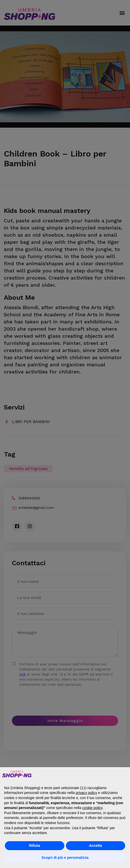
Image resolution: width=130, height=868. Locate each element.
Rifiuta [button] (35, 846)
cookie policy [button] (92, 808)
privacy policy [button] (86, 793)
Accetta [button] (96, 846)
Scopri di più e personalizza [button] (65, 858)
